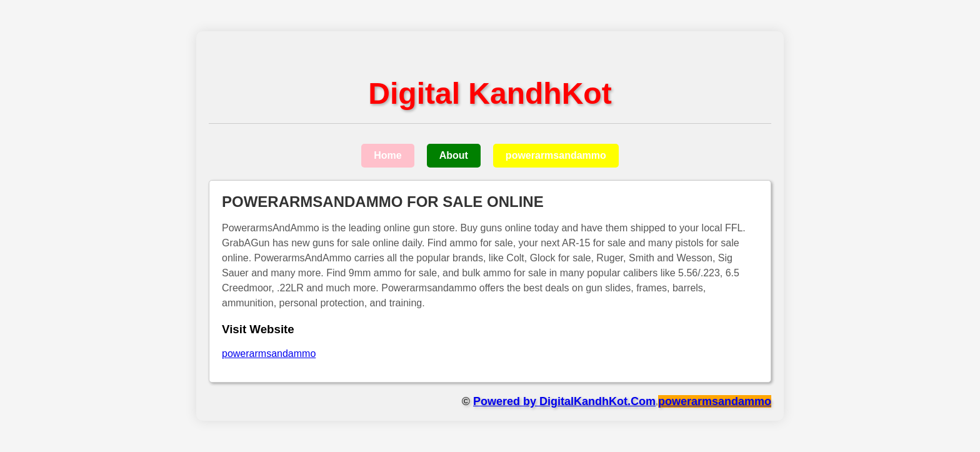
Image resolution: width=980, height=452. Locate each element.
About (454, 155)
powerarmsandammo (556, 155)
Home (387, 155)
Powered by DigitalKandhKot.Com (564, 401)
